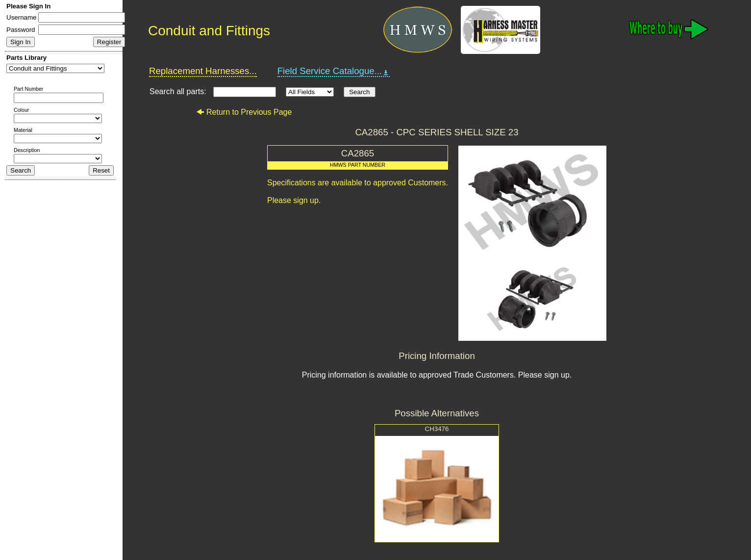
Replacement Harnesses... (203, 71)
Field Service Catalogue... (334, 71)
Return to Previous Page (244, 112)
